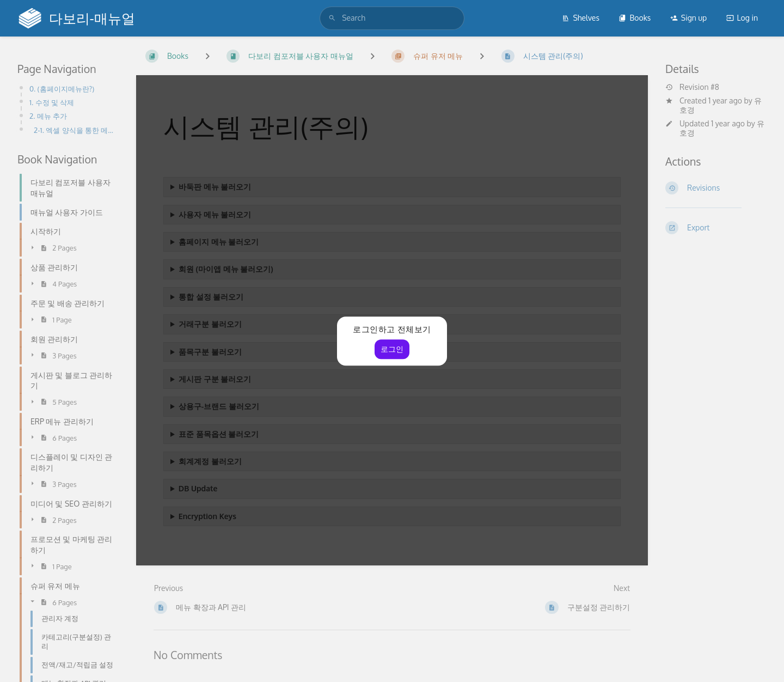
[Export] (716, 228)
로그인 (392, 349)
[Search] (332, 18)
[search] (392, 18)
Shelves (581, 18)
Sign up (688, 18)
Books (635, 18)
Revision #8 (692, 87)
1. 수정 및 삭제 (52, 102)
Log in (742, 18)
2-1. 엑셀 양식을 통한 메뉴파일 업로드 (76, 130)
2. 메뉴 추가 (48, 116)
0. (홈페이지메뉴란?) (62, 89)
